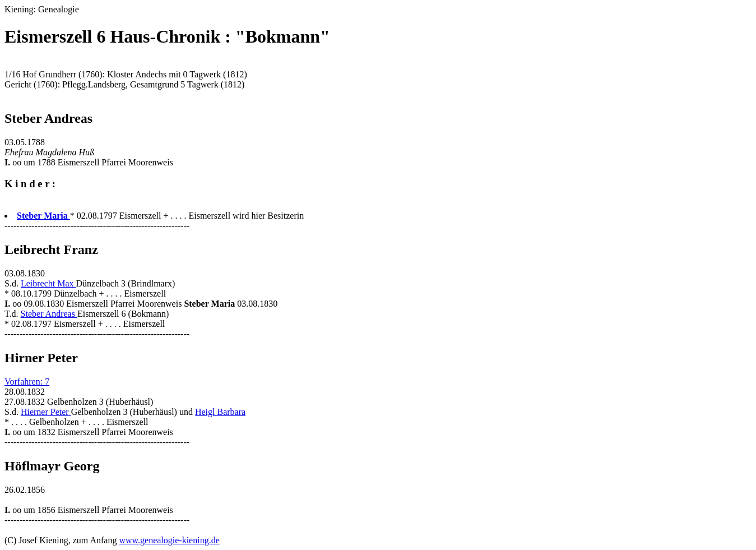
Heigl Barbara (220, 412)
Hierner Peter (46, 412)
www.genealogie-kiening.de (169, 540)
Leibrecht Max (48, 283)
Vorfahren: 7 (27, 382)
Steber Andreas (49, 314)
